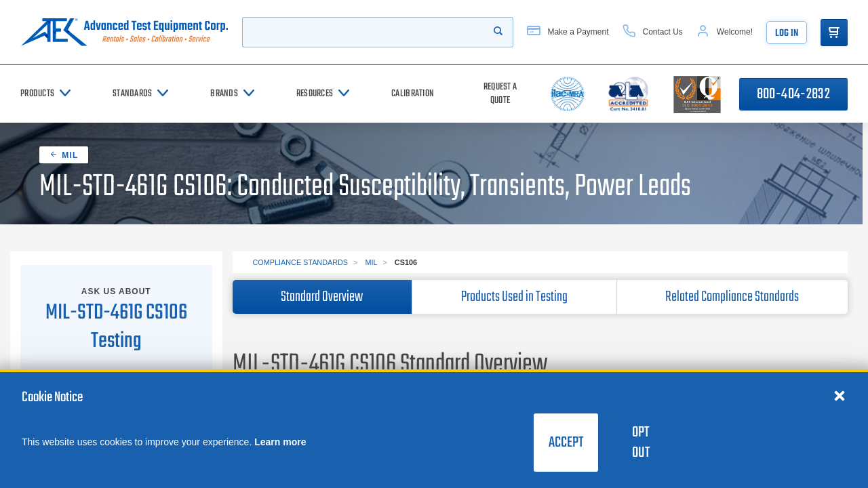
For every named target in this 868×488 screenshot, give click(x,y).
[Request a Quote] (500, 94)
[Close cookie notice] (840, 395)
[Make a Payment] (568, 32)
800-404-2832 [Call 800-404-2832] (793, 94)
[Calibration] (413, 94)
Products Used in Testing (514, 297)
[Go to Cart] (834, 33)
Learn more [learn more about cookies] (280, 442)
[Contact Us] (653, 32)
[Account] (725, 32)
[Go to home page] (124, 32)
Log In (787, 34)
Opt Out (641, 443)
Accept (566, 443)
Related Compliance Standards (732, 297)
